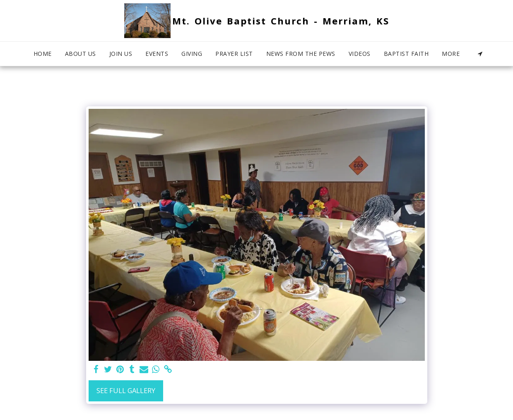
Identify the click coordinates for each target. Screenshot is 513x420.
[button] (480, 54)
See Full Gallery (126, 390)
